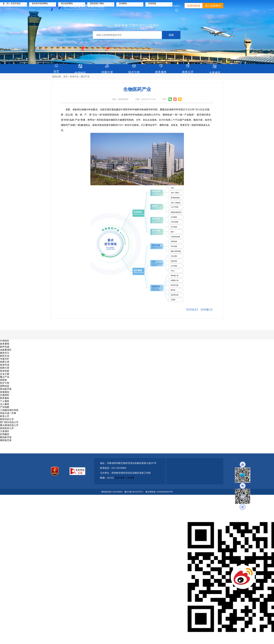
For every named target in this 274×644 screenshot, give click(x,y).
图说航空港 (6, 437)
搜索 (171, 35)
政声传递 (5, 347)
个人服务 (5, 401)
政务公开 (5, 416)
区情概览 (5, 434)
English (176, 6)
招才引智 (5, 383)
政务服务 (5, 398)
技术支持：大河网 (125, 478)
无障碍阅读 (194, 6)
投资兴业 (74, 77)
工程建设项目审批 (9, 410)
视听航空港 (6, 440)
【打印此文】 (192, 310)
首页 (65, 77)
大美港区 (5, 431)
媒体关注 (5, 353)
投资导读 (5, 365)
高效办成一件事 (8, 413)
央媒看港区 (6, 350)
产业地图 (5, 407)
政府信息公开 (7, 419)
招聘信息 (5, 386)
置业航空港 (6, 389)
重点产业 (5, 377)
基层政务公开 (7, 428)
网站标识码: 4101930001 (112, 492)
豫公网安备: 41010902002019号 (159, 492)
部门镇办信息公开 (9, 422)
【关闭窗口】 (207, 310)
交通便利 (5, 395)
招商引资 (5, 362)
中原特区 (5, 341)
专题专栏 (5, 359)
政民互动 (5, 356)
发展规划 (5, 392)
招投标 (3, 380)
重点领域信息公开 (9, 425)
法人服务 (5, 404)
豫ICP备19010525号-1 (134, 492)
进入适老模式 (213, 6)
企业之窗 (5, 374)
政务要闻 (5, 344)
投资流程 (5, 371)
